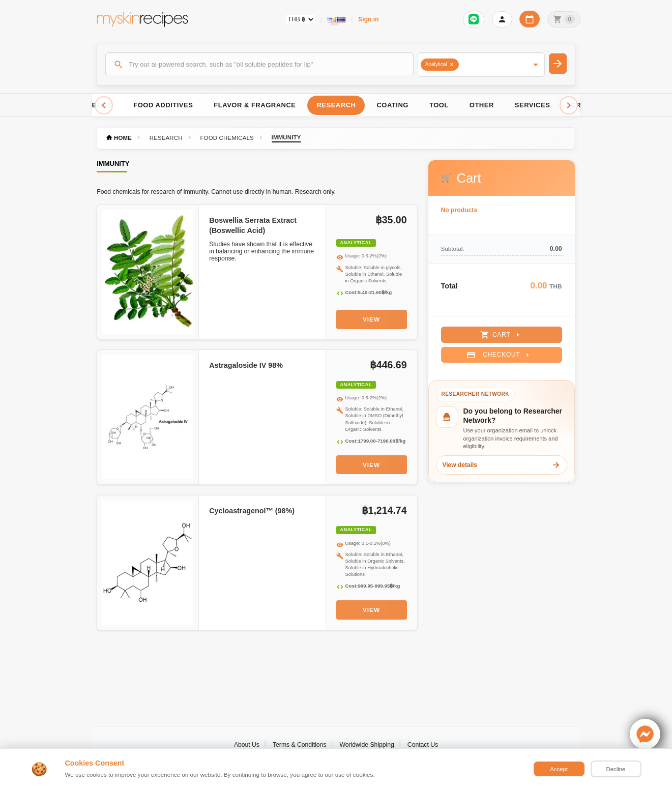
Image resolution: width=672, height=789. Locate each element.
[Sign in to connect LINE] (474, 19)
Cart (501, 335)
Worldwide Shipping (367, 745)
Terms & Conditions (300, 745)
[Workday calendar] (530, 19)
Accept (559, 769)
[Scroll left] (104, 105)
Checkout (499, 355)
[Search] (259, 64)
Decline (616, 769)
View (371, 319)
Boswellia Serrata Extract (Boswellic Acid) (253, 225)
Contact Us (423, 745)
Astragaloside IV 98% (246, 365)
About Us (247, 745)
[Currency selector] (300, 19)
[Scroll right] (569, 105)
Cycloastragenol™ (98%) (252, 511)
